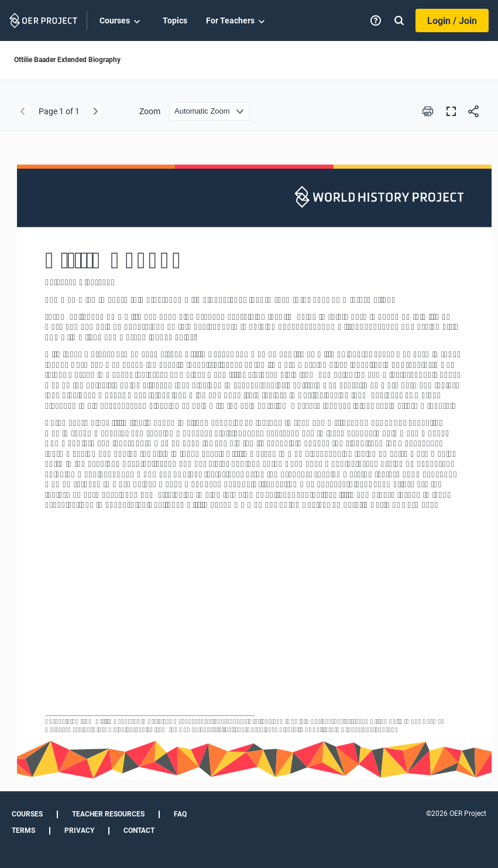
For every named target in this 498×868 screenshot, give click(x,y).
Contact (139, 831)
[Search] (399, 20)
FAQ (180, 814)
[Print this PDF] (428, 111)
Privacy (79, 831)
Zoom (150, 111)
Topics (175, 20)
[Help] (376, 20)
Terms (23, 831)
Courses (122, 21)
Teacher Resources (108, 814)
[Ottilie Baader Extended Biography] (249, 467)
